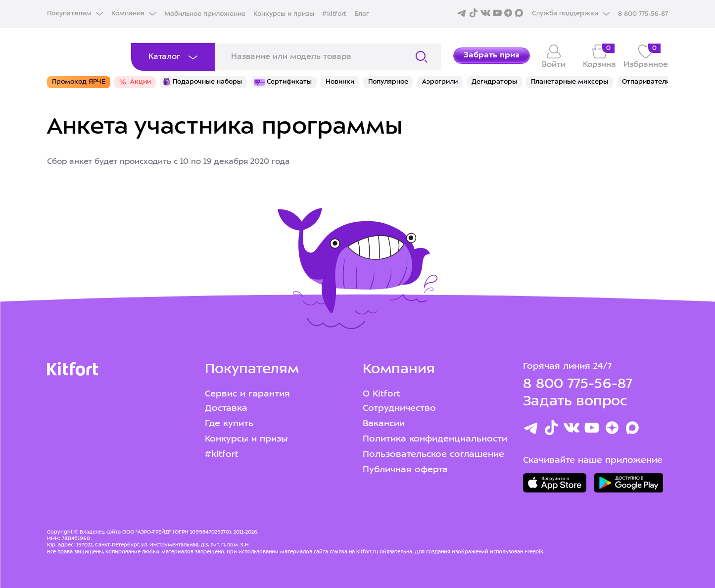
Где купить (229, 424)
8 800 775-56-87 (578, 385)
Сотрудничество (399, 409)
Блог (362, 14)
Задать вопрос (575, 402)
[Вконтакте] (572, 430)
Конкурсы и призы (284, 14)
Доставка (226, 409)
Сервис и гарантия (247, 394)
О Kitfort (381, 394)
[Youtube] (592, 430)
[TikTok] (551, 430)
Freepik (534, 552)
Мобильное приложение (205, 14)
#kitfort (334, 14)
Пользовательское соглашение (433, 455)
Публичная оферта (405, 470)
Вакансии (384, 424)
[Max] (632, 430)
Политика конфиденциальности (435, 439)
